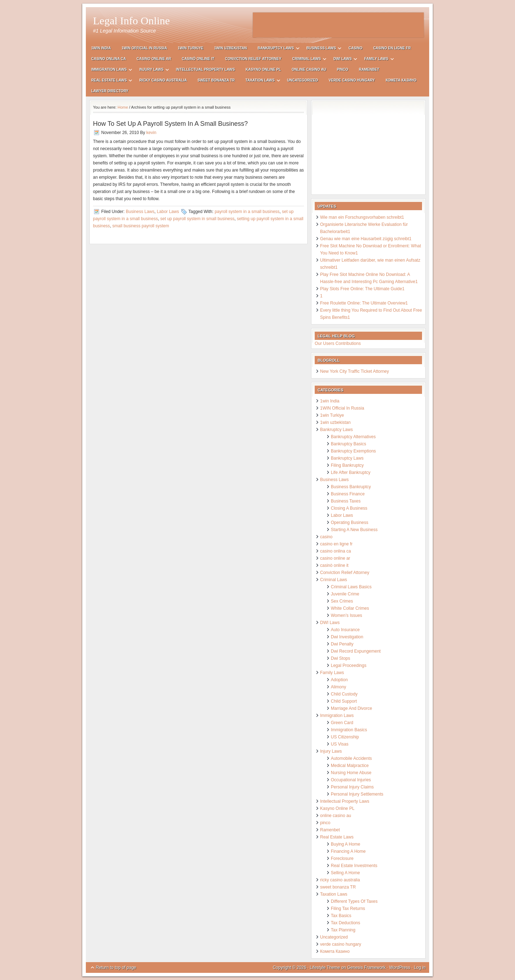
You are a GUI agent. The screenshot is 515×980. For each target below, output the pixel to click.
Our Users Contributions (338, 343)
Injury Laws (151, 71)
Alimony (339, 687)
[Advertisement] (338, 25)
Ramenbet (369, 70)
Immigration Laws (109, 71)
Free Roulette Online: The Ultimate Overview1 (364, 303)
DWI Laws (342, 60)
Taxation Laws (260, 81)
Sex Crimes (342, 601)
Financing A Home (348, 851)
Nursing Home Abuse (351, 773)
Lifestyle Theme (325, 967)
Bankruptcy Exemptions (353, 451)
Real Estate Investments (354, 866)
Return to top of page (116, 967)
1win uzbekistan (230, 48)
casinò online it (198, 59)
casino (355, 48)
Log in (420, 967)
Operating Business (350, 523)
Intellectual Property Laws (205, 70)
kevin (151, 133)
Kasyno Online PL (263, 70)
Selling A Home (345, 873)
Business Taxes (346, 501)
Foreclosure (342, 858)
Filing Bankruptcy (347, 465)
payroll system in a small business (247, 212)
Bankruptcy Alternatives (353, 437)
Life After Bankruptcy (351, 472)
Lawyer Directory (110, 91)
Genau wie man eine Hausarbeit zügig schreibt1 (366, 239)
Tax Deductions (345, 923)
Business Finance (348, 494)
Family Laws (376, 60)
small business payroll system (141, 226)
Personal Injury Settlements (357, 794)
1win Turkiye (191, 48)
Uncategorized (303, 80)
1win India (101, 48)
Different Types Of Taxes (354, 901)
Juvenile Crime (345, 594)
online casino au (309, 70)
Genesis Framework (366, 967)
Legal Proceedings (349, 665)
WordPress (400, 967)
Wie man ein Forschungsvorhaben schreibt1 (362, 217)
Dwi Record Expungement (356, 651)
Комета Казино (401, 80)
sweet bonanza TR (216, 80)
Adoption (339, 680)
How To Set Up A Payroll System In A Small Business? (170, 124)
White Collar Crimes (350, 608)
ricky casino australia (163, 80)
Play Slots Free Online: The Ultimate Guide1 (362, 289)
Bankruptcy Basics (349, 444)
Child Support (344, 701)
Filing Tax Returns (348, 909)
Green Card (342, 723)
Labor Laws (168, 212)
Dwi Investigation (347, 637)
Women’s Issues (347, 615)
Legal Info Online (131, 21)
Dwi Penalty (342, 644)
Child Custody (344, 694)
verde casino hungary (352, 80)
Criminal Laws (306, 60)
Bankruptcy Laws (276, 49)
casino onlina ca (109, 59)
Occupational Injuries (351, 780)
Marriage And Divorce (351, 708)
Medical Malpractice (350, 766)
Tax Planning (343, 930)
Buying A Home (345, 844)
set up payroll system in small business (197, 219)
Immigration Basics (349, 730)
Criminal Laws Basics (351, 587)
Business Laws (321, 49)
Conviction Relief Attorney (253, 59)
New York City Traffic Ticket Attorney (355, 371)
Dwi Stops (340, 658)
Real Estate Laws (109, 81)
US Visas (340, 744)
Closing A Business (349, 508)
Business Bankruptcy (351, 487)
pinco (343, 70)
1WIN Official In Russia (144, 48)
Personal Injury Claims (352, 787)
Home (123, 107)
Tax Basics (341, 916)
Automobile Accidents (351, 758)
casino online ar (154, 59)
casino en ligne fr (392, 48)
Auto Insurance (345, 630)
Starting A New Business (354, 530)
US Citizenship (345, 737)
